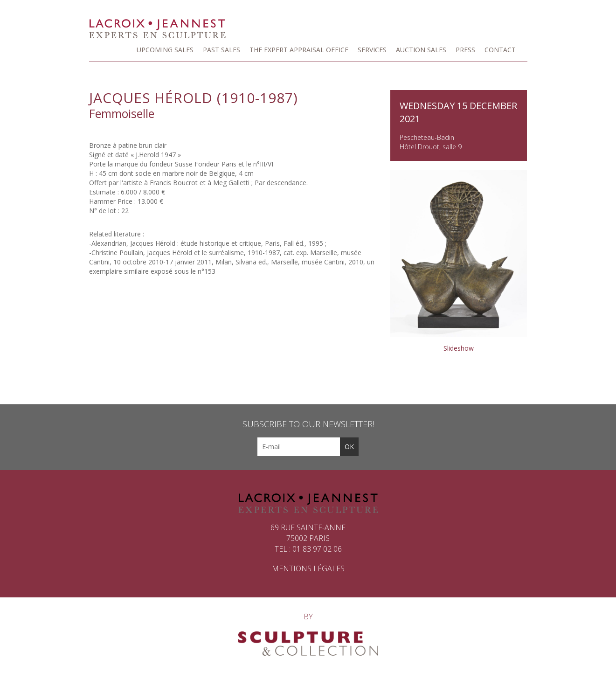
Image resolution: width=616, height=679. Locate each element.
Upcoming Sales (165, 50)
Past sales (221, 50)
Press (465, 50)
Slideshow (459, 348)
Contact (500, 50)
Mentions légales (308, 568)
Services (372, 50)
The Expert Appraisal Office (299, 50)
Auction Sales (421, 50)
